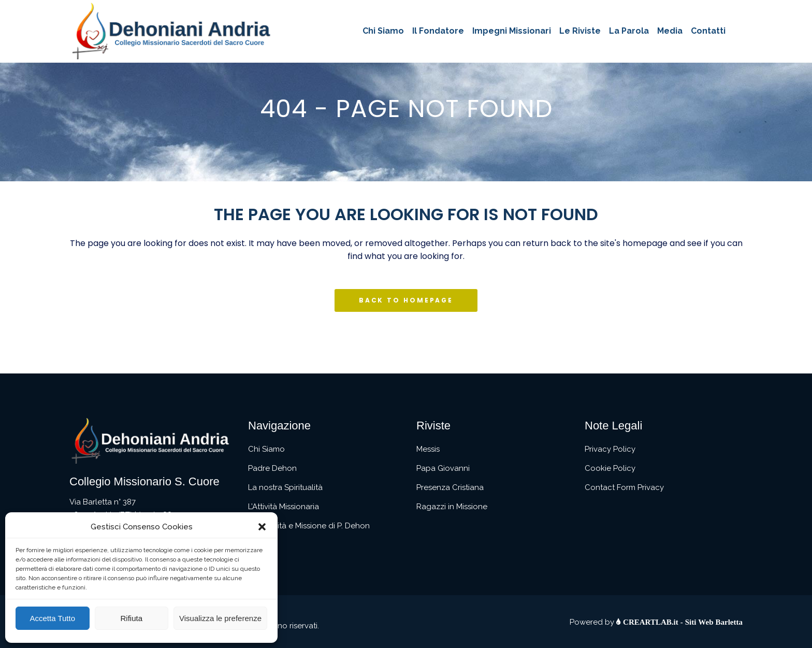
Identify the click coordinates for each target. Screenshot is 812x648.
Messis (428, 449)
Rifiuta (131, 618)
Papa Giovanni (443, 468)
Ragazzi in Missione (452, 507)
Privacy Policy (610, 449)
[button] (262, 527)
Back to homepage (406, 300)
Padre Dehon (272, 468)
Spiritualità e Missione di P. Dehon (309, 526)
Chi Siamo (266, 449)
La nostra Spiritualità (285, 487)
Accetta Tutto (52, 618)
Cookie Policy (610, 468)
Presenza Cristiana (450, 487)
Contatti (263, 545)
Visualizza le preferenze (220, 618)
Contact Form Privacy (624, 487)
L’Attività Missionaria (284, 507)
